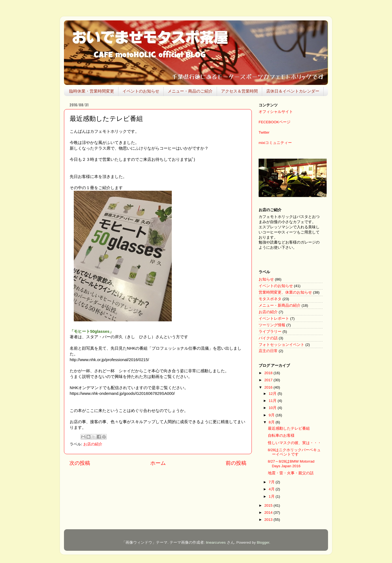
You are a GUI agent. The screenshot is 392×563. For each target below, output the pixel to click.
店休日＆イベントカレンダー (293, 91)
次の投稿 (80, 463)
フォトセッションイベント (281, 345)
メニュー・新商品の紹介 (280, 305)
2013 (269, 520)
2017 (269, 380)
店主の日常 (268, 351)
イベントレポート (274, 319)
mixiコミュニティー (275, 143)
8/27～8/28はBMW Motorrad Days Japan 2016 (291, 464)
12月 (273, 394)
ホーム (158, 463)
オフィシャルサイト (276, 112)
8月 (272, 422)
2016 (269, 387)
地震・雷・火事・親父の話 (291, 473)
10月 (273, 408)
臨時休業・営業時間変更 (92, 91)
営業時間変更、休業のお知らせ (285, 292)
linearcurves (216, 542)
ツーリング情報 (272, 325)
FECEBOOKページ (275, 122)
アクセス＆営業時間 (239, 91)
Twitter (264, 132)
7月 (272, 482)
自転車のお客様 (281, 436)
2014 (269, 513)
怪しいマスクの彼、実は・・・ (295, 443)
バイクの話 (268, 338)
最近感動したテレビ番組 (289, 428)
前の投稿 (236, 463)
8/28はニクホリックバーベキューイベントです (294, 452)
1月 (272, 496)
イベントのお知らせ (141, 91)
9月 (272, 415)
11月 (273, 401)
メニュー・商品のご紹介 (190, 91)
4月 (272, 489)
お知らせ (266, 279)
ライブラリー (270, 332)
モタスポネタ (270, 299)
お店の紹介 (93, 444)
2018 (269, 373)
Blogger (263, 542)
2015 (269, 505)
